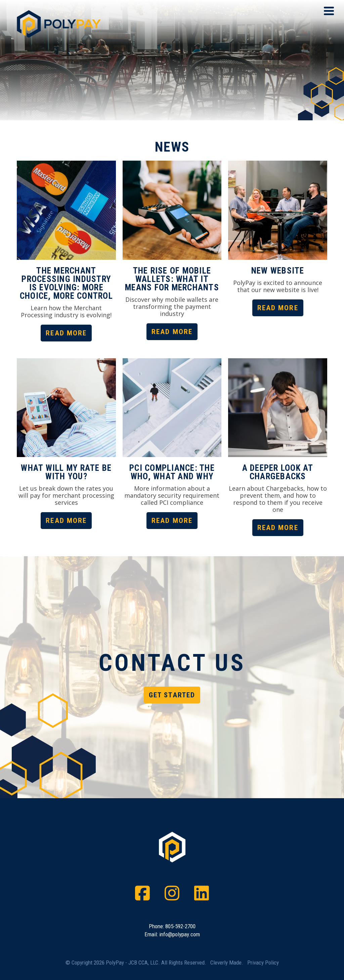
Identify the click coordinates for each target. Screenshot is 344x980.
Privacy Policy (263, 963)
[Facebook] (142, 893)
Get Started (172, 695)
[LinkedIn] (202, 893)
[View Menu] (329, 11)
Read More (66, 333)
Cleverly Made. (227, 963)
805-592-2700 (180, 926)
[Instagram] (172, 893)
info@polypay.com (180, 934)
